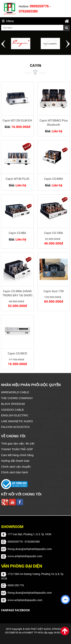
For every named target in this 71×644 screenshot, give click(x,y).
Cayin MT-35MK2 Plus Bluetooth (54, 123)
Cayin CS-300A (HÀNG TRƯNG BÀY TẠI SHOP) (17, 293)
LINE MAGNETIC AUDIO (17, 421)
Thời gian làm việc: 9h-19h (18, 443)
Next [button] (68, 44)
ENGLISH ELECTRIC (15, 415)
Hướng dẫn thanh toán (15, 461)
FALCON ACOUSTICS (15, 427)
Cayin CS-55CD (17, 353)
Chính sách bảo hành (15, 472)
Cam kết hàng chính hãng (17, 455)
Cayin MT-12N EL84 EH (17, 120)
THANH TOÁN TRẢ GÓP (17, 449)
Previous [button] (3, 44)
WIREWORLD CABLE (15, 392)
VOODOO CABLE (13, 410)
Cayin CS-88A (17, 233)
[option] (21, 44)
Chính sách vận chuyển (16, 467)
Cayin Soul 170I (54, 291)
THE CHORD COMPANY (17, 398)
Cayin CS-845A (54, 179)
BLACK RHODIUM (13, 404)
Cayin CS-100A (54, 233)
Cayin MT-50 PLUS (17, 179)
